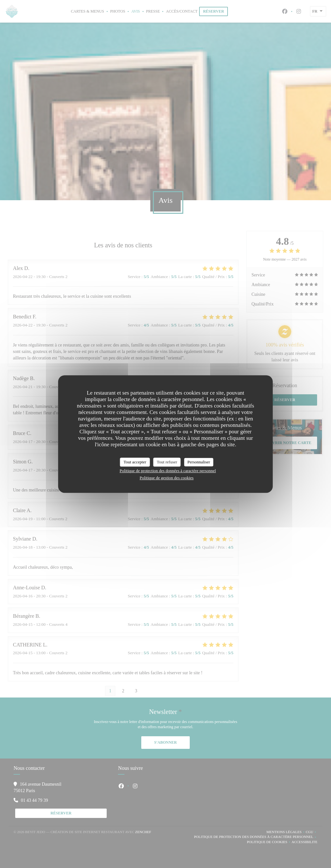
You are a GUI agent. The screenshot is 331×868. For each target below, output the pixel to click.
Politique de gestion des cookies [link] (167, 478)
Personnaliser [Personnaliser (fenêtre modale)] (199, 462)
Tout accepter (135, 462)
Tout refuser (167, 462)
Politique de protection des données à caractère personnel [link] (168, 471)
